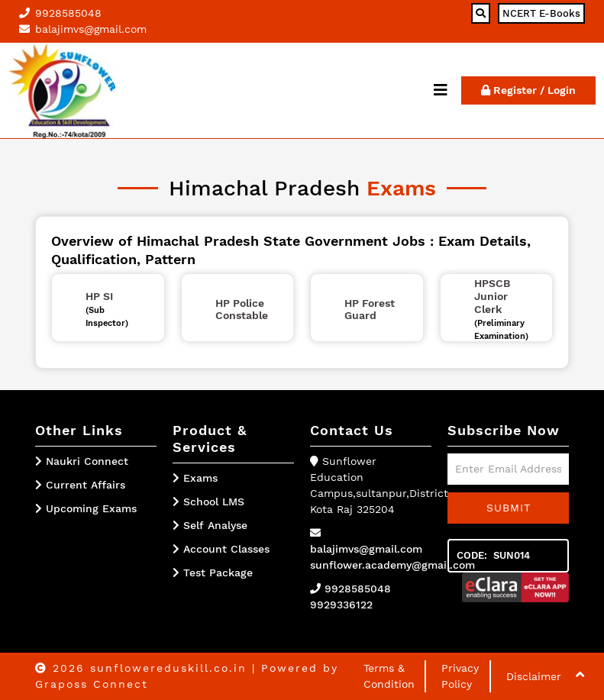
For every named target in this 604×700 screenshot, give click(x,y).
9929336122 (341, 605)
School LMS (208, 502)
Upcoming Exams (91, 508)
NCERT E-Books (541, 13)
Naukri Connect (87, 461)
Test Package (213, 573)
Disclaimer (534, 676)
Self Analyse (210, 525)
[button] (580, 674)
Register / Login (528, 90)
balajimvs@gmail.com (366, 549)
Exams (195, 478)
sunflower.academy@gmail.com (392, 565)
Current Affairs (86, 485)
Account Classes (221, 549)
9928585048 (358, 589)
